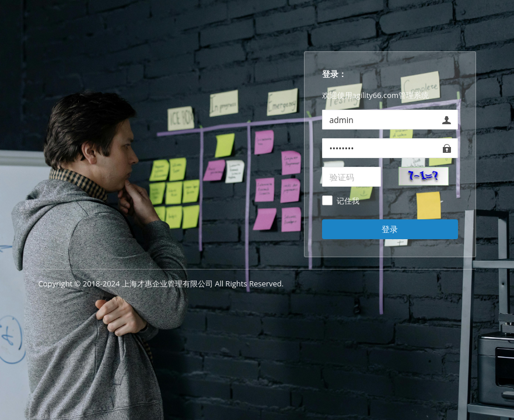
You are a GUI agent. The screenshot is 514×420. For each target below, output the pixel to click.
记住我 (348, 201)
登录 (390, 229)
